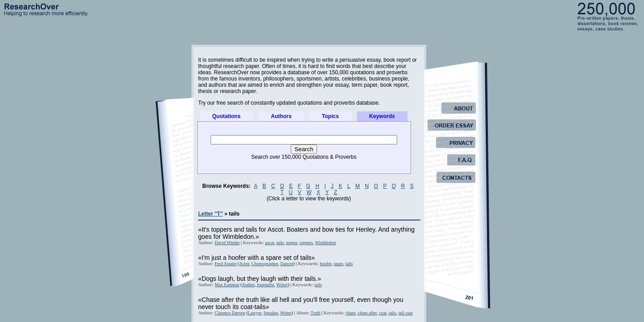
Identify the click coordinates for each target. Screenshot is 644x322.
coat (383, 313)
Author (248, 285)
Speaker (271, 313)
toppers (306, 243)
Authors (281, 116)
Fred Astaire (226, 264)
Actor (244, 264)
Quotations (227, 116)
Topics (330, 116)
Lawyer (254, 313)
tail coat (406, 313)
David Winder (227, 243)
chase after (367, 313)
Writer (282, 285)
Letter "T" (210, 214)
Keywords (382, 116)
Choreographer (265, 264)
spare (338, 264)
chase (351, 313)
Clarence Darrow (230, 313)
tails (280, 243)
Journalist (265, 285)
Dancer (287, 264)
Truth (316, 313)
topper (292, 243)
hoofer (326, 264)
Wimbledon (325, 243)
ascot (269, 243)
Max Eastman (227, 285)
